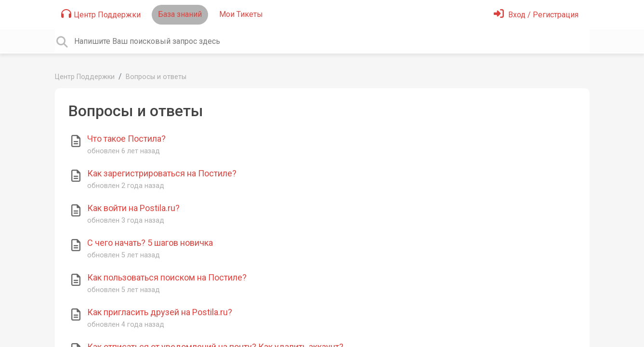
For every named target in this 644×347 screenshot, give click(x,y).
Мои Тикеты (241, 14)
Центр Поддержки (101, 14)
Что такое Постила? (126, 139)
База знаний (180, 14)
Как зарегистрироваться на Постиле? (162, 173)
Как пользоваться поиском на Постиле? (167, 277)
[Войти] (536, 15)
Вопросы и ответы (156, 77)
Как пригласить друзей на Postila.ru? (160, 312)
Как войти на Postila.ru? (133, 208)
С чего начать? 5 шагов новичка (150, 243)
